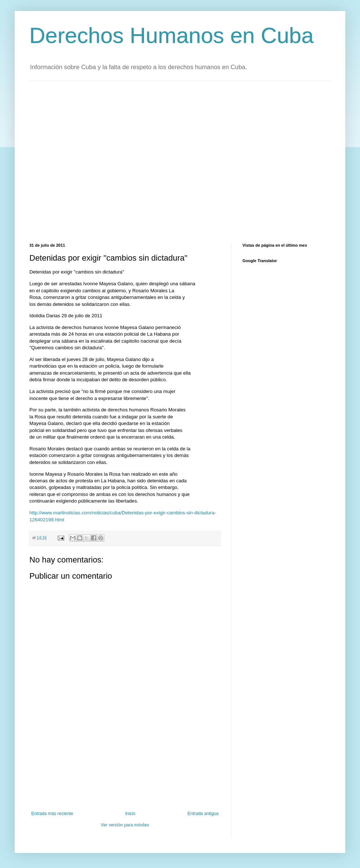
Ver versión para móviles (125, 825)
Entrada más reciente (52, 814)
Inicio (130, 814)
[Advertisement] (69, 161)
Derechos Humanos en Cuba (172, 35)
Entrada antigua (203, 814)
